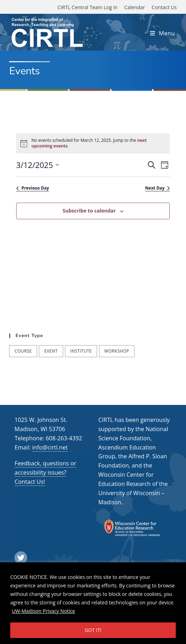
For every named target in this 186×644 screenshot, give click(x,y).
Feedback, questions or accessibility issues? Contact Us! (45, 472)
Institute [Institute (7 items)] (81, 351)
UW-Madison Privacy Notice (44, 611)
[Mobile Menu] (163, 33)
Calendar (135, 7)
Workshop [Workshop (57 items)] (117, 351)
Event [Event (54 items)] (51, 351)
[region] (93, 603)
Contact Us (164, 7)
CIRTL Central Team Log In (88, 7)
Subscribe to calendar (89, 211)
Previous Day (33, 188)
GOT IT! (93, 630)
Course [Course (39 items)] (23, 351)
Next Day (157, 188)
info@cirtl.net (50, 447)
